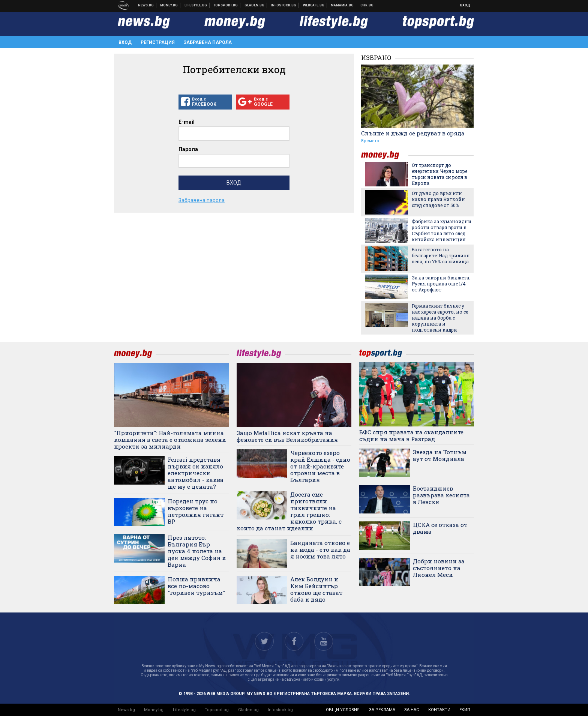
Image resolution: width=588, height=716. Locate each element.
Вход (465, 5)
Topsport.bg (217, 710)
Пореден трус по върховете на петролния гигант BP (196, 511)
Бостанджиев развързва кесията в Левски (441, 495)
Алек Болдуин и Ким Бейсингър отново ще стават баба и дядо (316, 589)
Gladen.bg (248, 710)
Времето (370, 141)
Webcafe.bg (314, 5)
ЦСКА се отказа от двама (440, 528)
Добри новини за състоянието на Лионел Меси (439, 568)
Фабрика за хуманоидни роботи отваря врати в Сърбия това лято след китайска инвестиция (442, 230)
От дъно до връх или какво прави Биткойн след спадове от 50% (438, 199)
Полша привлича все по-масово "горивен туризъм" (196, 586)
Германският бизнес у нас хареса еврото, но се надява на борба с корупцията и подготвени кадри (440, 318)
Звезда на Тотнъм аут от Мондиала (440, 455)
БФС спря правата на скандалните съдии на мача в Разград (411, 435)
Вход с (205, 102)
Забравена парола (208, 42)
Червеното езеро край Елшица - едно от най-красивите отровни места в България (320, 466)
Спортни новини (226, 5)
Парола (188, 149)
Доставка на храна (255, 5)
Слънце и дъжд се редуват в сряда (413, 133)
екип (465, 710)
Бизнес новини (169, 5)
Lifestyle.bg (184, 710)
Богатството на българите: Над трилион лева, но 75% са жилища (441, 255)
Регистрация (158, 42)
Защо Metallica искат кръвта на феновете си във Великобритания (287, 436)
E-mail (187, 122)
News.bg (126, 710)
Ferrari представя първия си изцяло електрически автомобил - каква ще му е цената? (196, 473)
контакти (439, 710)
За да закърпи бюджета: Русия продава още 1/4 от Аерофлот (441, 284)
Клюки (196, 5)
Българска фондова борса (284, 5)
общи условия (343, 710)
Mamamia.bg (342, 5)
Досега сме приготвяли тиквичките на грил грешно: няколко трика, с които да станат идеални (289, 511)
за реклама (382, 710)
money (385, 155)
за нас (412, 710)
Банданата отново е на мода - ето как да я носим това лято (320, 549)
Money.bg (154, 710)
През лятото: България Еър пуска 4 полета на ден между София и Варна (197, 551)
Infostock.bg (280, 710)
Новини (146, 5)
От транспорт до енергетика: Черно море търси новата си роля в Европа (439, 174)
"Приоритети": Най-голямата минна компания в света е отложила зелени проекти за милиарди (170, 440)
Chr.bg (367, 5)
